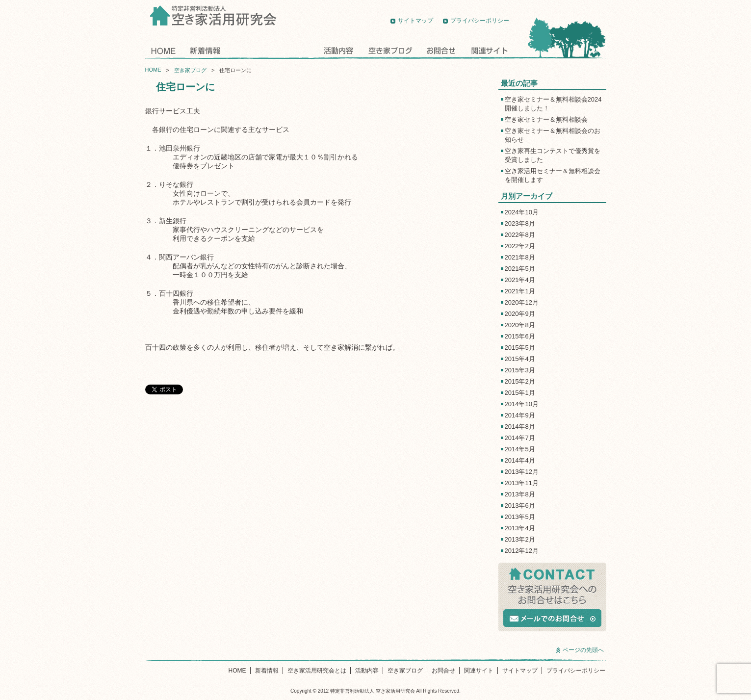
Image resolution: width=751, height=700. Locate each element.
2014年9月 (520, 415)
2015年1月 (520, 393)
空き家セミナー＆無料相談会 (546, 119)
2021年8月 (520, 257)
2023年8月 (520, 223)
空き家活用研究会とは (272, 50)
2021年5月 (520, 269)
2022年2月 (520, 246)
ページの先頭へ (583, 650)
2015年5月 (520, 348)
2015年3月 (520, 370)
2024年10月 (522, 212)
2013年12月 (522, 472)
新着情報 (204, 50)
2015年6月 (520, 336)
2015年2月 (520, 381)
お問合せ (441, 50)
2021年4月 (520, 280)
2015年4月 (520, 359)
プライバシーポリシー (480, 21)
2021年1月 (520, 291)
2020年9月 (520, 314)
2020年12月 (522, 302)
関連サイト (489, 50)
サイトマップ (415, 21)
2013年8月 (520, 494)
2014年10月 (522, 404)
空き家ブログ (390, 50)
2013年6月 (520, 506)
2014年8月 (520, 427)
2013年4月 (520, 528)
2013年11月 (522, 483)
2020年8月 (520, 325)
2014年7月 (520, 438)
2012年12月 (522, 551)
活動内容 (339, 50)
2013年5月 (520, 517)
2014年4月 (520, 460)
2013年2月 (520, 539)
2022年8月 (520, 235)
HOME (163, 50)
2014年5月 (520, 449)
